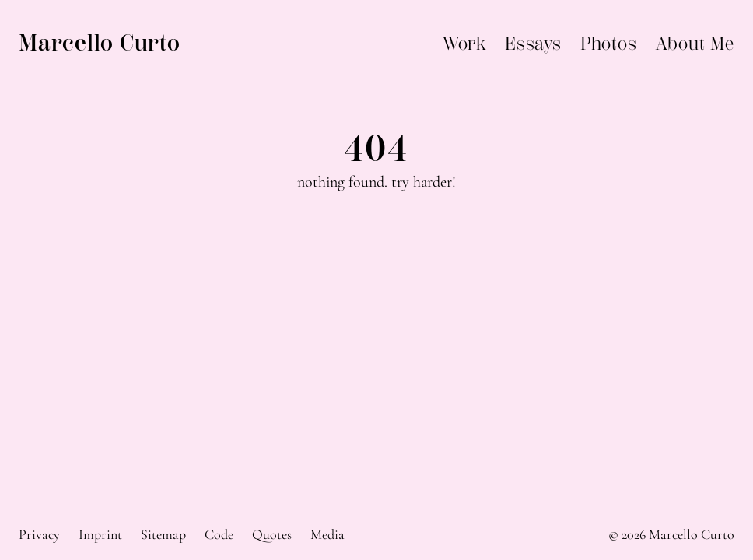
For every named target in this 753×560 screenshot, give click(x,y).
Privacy (39, 534)
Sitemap (163, 534)
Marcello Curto (100, 43)
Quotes (272, 534)
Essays (533, 44)
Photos (609, 44)
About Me (695, 44)
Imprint (100, 534)
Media (327, 534)
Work (464, 44)
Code (219, 534)
